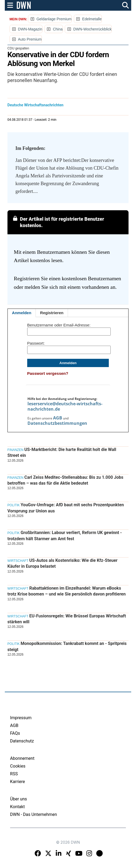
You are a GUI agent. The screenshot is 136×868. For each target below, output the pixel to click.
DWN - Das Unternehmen (34, 814)
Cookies (18, 766)
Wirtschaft (18, 561)
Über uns (19, 799)
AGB (58, 418)
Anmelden (22, 313)
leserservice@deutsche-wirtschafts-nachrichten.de (65, 406)
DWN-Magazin (30, 29)
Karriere (18, 782)
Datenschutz (22, 741)
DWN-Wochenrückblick (93, 29)
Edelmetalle (92, 19)
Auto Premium (30, 39)
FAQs (15, 733)
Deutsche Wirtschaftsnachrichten (35, 105)
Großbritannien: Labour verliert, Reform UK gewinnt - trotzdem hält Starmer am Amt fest (65, 536)
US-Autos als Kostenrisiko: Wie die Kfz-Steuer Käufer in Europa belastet (63, 563)
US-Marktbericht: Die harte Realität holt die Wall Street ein (62, 452)
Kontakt (17, 807)
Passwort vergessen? (48, 373)
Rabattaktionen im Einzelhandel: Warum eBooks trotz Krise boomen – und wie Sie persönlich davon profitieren (67, 591)
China (58, 29)
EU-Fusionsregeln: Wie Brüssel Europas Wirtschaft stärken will (67, 619)
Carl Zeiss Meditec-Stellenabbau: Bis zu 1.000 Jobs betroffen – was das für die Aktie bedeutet (65, 480)
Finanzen (15, 450)
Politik (14, 505)
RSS (14, 774)
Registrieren (52, 313)
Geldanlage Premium (54, 19)
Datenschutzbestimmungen (57, 423)
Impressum (21, 718)
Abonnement (22, 758)
